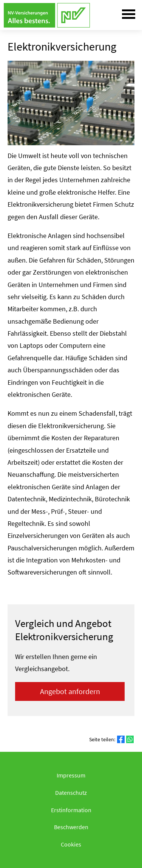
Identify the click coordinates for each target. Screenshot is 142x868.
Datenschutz (71, 793)
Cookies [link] (71, 844)
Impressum (71, 775)
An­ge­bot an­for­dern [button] (70, 691)
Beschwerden (71, 827)
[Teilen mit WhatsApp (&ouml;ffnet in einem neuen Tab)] (130, 739)
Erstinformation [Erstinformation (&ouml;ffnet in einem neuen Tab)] (71, 810)
